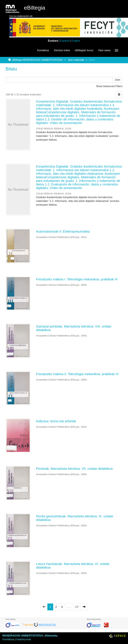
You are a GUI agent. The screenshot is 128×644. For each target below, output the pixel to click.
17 (77, 607)
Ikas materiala (76, 60)
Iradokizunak (24, 639)
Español (65, 41)
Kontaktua (43, 50)
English (76, 41)
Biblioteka (51, 636)
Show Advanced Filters (109, 86)
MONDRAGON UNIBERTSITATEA (23, 636)
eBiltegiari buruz (84, 50)
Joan (118, 80)
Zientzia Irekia (62, 50)
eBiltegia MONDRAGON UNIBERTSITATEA (37, 60)
